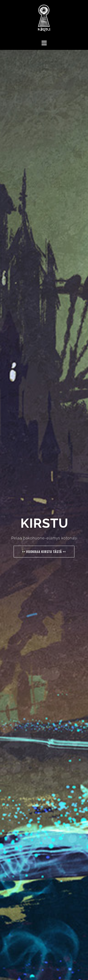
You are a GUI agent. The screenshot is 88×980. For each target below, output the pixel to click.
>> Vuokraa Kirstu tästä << (44, 551)
